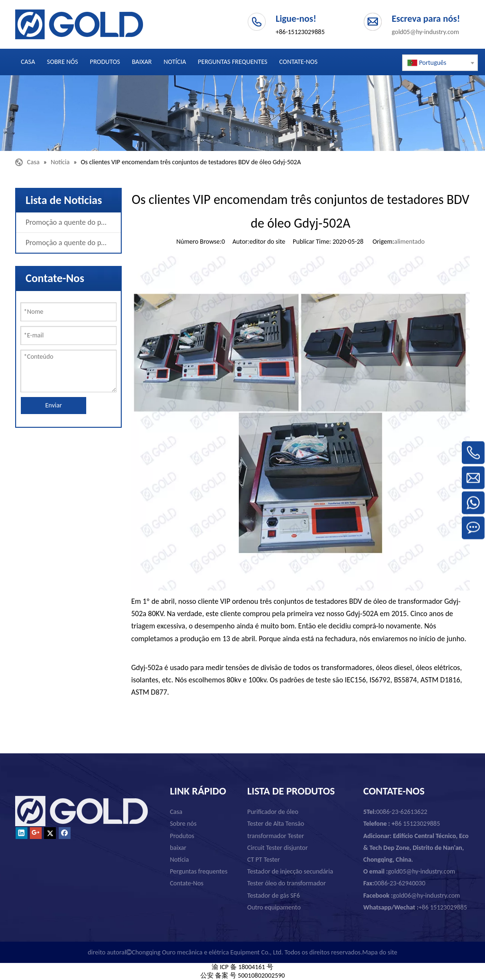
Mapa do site (380, 952)
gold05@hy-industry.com (425, 32)
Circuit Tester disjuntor (278, 848)
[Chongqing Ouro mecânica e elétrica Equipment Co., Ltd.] (242, 113)
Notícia (180, 860)
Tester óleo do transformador (287, 883)
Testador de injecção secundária (290, 871)
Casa (176, 812)
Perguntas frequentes (199, 871)
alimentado (409, 242)
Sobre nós (183, 824)
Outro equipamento (274, 907)
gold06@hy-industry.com (412, 896)
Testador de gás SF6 (274, 896)
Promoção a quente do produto (73, 222)
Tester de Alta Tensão (276, 824)
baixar (178, 848)
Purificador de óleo (273, 812)
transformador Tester (276, 836)
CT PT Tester (264, 860)
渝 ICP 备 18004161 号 (242, 967)
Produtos (182, 836)
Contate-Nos (187, 883)
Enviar (53, 405)
